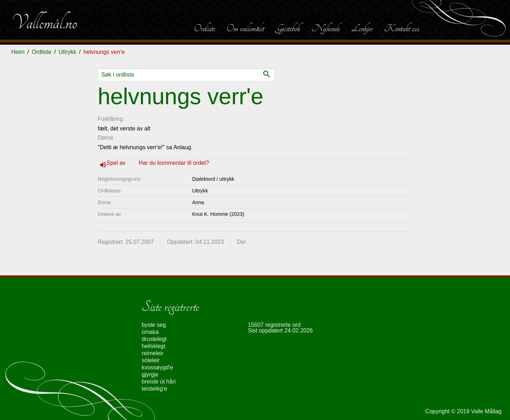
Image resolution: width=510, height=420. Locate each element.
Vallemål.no (44, 23)
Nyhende (326, 28)
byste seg (154, 325)
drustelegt (154, 339)
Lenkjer (362, 28)
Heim (18, 52)
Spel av (117, 163)
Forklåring (110, 119)
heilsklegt (154, 346)
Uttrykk (67, 52)
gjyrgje (150, 374)
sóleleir (151, 360)
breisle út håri (159, 382)
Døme (106, 138)
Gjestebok (288, 28)
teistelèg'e (154, 389)
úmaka (150, 332)
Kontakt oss (402, 28)
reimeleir (152, 353)
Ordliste (205, 28)
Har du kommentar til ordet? (174, 163)
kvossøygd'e (157, 367)
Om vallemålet (245, 28)
